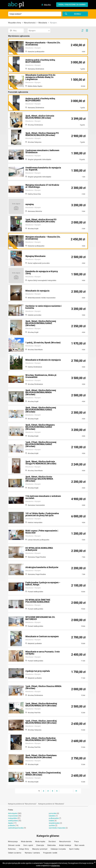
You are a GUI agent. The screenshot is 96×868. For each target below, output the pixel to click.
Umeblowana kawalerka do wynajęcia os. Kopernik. (43, 169)
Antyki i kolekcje (65, 845)
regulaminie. (56, 866)
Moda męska (40, 841)
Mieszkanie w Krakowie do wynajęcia (43, 360)
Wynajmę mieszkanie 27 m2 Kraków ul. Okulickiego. (42, 186)
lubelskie (52, 816)
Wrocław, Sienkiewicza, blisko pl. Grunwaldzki (41, 376)
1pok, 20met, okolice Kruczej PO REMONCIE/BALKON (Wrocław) (41, 221)
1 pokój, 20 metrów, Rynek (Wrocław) (43, 343)
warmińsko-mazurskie (57, 828)
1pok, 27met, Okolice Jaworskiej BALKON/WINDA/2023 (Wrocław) (41, 722)
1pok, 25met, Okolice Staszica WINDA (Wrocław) (44, 687)
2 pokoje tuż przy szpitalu (38, 671)
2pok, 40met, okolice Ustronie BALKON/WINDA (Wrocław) (40, 117)
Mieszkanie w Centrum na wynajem (42, 636)
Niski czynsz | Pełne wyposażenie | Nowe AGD (42, 532)
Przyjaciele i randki (50, 853)
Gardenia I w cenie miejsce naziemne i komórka (43, 307)
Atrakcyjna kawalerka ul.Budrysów (42, 567)
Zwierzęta (40, 845)
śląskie (11, 823)
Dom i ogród (28, 845)
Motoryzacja (13, 841)
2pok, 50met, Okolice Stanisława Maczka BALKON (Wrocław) (41, 756)
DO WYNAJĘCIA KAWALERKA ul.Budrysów (39, 549)
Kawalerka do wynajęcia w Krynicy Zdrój (42, 272)
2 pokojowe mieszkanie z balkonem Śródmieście (42, 151)
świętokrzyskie (54, 823)
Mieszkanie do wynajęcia (37, 291)
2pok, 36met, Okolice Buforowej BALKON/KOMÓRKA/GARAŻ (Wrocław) (41, 323)
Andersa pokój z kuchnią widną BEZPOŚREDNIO (40, 61)
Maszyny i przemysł (40, 849)
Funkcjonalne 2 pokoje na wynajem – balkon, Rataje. (43, 584)
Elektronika (52, 845)
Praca (76, 841)
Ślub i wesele (80, 845)
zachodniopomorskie (16, 828)
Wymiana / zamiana (32, 853)
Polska (11, 810)
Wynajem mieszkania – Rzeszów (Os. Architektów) (43, 44)
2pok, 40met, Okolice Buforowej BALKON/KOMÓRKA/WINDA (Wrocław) (41, 392)
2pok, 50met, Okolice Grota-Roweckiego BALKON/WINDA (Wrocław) (39, 479)
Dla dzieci (52, 841)
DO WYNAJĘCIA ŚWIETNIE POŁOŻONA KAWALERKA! (38, 601)
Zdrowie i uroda (14, 845)
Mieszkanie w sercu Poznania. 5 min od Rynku (43, 653)
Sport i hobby (74, 849)
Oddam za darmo (15, 853)
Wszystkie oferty (15, 23)
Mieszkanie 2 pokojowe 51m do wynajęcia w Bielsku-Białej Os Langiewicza (40, 77)
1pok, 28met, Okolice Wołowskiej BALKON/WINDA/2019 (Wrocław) (41, 705)
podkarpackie (54, 818)
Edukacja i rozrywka (58, 849)
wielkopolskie (13, 821)
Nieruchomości (30, 23)
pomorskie (53, 813)
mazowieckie (13, 816)
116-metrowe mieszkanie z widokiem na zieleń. (43, 497)
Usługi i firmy (24, 849)
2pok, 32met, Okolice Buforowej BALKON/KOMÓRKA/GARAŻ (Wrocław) (41, 410)
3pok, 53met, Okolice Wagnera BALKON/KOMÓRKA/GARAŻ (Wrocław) (40, 427)
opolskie (52, 825)
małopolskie (13, 818)
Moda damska (26, 841)
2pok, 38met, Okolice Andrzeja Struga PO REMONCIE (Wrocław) (41, 463)
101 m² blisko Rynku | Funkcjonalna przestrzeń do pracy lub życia (42, 514)
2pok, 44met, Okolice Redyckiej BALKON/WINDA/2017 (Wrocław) (41, 739)
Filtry (13, 31)
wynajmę (30, 204)
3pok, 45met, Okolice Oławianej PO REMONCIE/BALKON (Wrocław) (42, 134)
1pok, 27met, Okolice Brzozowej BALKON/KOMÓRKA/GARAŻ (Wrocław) (41, 444)
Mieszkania (43, 23)
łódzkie (51, 821)
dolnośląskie (13, 813)
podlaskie (12, 825)
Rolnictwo (12, 849)
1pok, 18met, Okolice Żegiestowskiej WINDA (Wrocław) (43, 774)
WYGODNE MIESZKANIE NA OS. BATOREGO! (40, 618)
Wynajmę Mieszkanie (36, 256)
